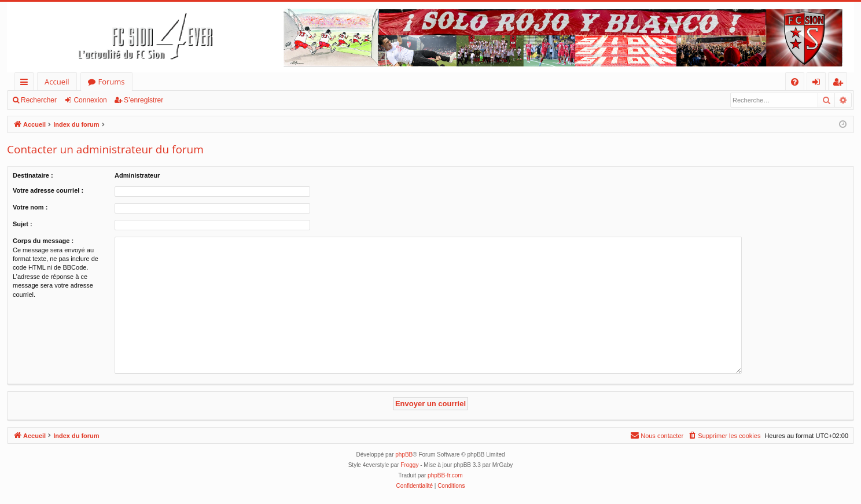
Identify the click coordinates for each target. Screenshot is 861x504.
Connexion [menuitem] (819, 84)
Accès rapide (26, 84)
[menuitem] (795, 82)
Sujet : (23, 224)
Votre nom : (30, 207)
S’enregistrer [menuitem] (840, 84)
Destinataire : (33, 175)
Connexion (90, 100)
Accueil (57, 82)
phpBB (404, 455)
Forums (112, 82)
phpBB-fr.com (445, 475)
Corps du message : (43, 241)
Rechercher (39, 100)
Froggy (409, 465)
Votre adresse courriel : (48, 190)
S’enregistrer (143, 100)
